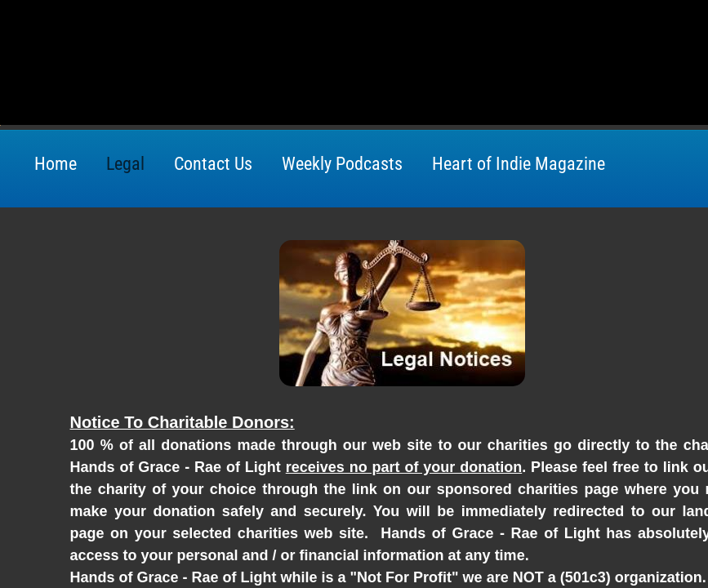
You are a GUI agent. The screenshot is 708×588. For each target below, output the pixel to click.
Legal (125, 164)
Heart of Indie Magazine (519, 164)
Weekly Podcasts (342, 164)
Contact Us (213, 164)
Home (56, 164)
